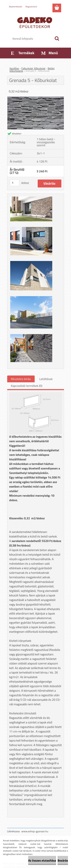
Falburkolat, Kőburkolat (33, 68)
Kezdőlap (14, 68)
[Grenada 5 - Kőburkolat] (36, 98)
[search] (57, 39)
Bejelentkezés (16, 7)
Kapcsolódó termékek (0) (27, 386)
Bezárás (63, 860)
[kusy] (15, 183)
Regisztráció (31, 7)
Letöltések (46, 379)
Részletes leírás (21, 379)
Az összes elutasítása (42, 860)
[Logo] (35, 22)
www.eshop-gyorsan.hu (35, 831)
